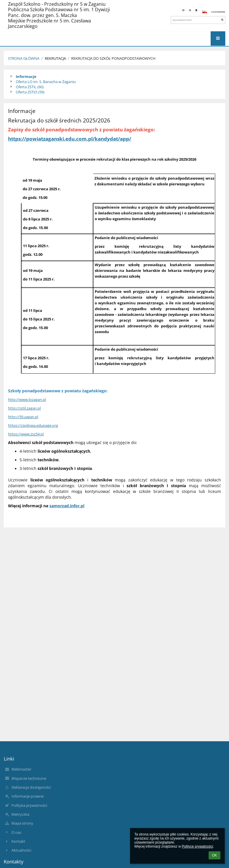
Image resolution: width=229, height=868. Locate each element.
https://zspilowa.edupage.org (33, 425)
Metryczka (20, 814)
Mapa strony (22, 823)
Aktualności (21, 850)
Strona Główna (24, 58)
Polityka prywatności (29, 805)
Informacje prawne (28, 796)
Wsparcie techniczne (29, 778)
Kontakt (18, 841)
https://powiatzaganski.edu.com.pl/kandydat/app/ (70, 139)
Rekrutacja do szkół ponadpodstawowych (113, 58)
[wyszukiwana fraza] (198, 20)
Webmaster (21, 769)
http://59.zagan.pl (23, 417)
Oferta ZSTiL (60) (30, 87)
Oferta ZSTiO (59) (30, 92)
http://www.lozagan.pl (27, 400)
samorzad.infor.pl (67, 506)
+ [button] (184, 10)
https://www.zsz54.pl (26, 434)
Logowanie (218, 12)
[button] (205, 12)
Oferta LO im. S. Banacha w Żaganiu (46, 82)
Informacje (26, 76)
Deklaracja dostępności (31, 787)
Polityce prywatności (197, 846)
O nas (16, 832)
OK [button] (215, 855)
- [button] (190, 10)
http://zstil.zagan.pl (24, 408)
